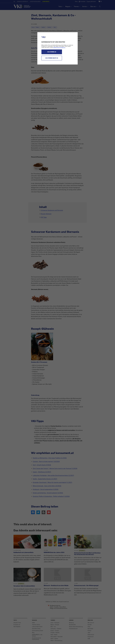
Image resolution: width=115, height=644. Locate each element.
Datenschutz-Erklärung (59, 47)
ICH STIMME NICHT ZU (52, 58)
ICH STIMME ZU (52, 52)
